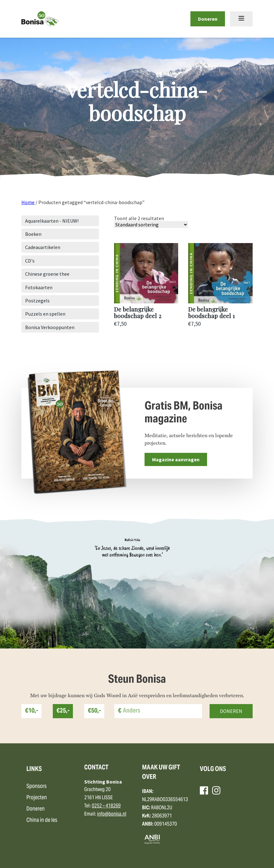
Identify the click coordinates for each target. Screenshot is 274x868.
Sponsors (36, 787)
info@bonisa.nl (112, 814)
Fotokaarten (39, 287)
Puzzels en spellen (45, 314)
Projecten (37, 798)
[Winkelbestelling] (151, 225)
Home (28, 202)
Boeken (33, 234)
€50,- (94, 711)
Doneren (208, 19)
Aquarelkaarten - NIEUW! (52, 221)
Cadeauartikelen (43, 247)
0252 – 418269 (106, 806)
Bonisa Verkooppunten (50, 327)
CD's (30, 261)
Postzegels (37, 301)
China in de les (42, 820)
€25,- (63, 711)
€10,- (32, 711)
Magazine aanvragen (176, 459)
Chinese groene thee (47, 274)
